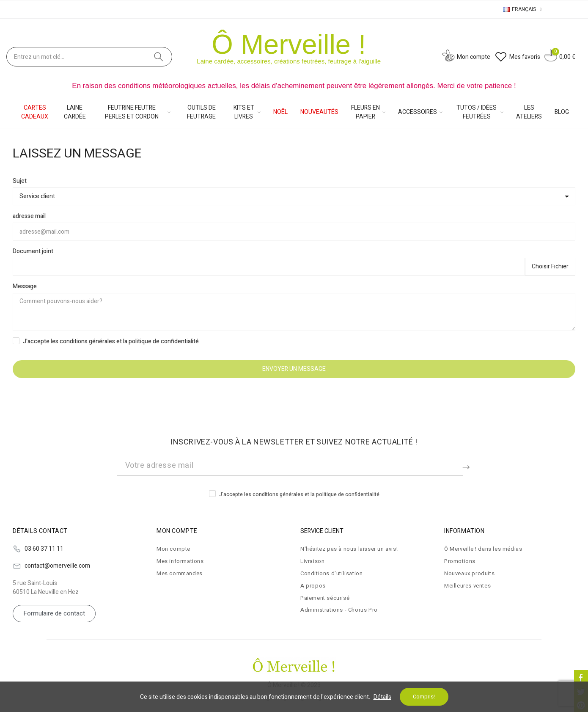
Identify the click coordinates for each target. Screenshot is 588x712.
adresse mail (29, 216)
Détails (382, 697)
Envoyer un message (294, 369)
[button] (54, 614)
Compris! (424, 697)
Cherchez (159, 57)
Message (25, 286)
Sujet (20, 181)
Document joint (33, 251)
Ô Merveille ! (289, 44)
